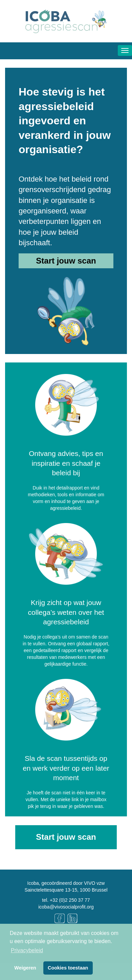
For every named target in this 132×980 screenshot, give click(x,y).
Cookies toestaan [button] (68, 968)
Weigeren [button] (25, 968)
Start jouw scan (66, 261)
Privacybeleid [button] (27, 950)
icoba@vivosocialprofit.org (66, 907)
